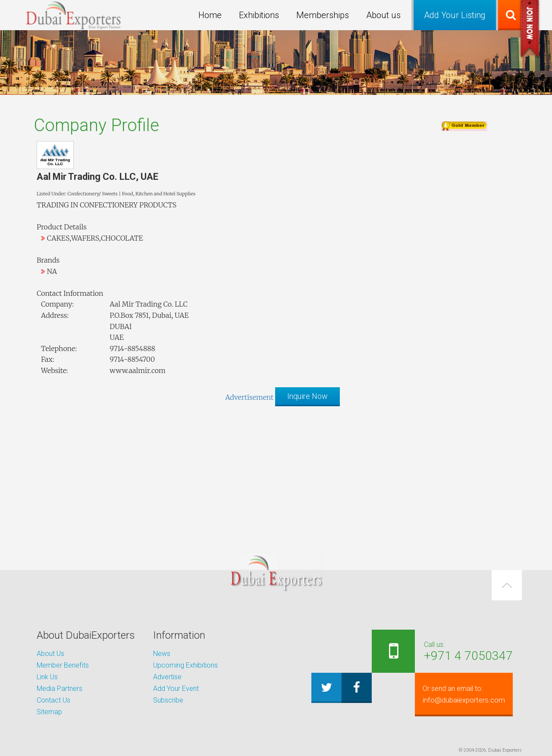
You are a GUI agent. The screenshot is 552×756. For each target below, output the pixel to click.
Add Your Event (176, 689)
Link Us (47, 677)
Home (210, 15)
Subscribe (168, 700)
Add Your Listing (455, 15)
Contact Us (53, 700)
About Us (50, 654)
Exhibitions (259, 15)
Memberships (323, 15)
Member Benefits (63, 665)
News (162, 654)
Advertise (167, 677)
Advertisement (249, 397)
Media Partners (60, 689)
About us (383, 15)
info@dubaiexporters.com (460, 694)
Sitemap (49, 712)
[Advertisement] (276, 473)
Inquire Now (307, 396)
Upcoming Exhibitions (185, 665)
